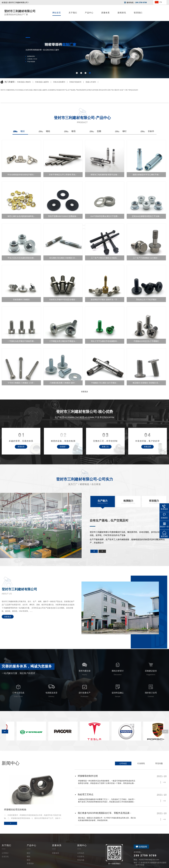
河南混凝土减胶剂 (42, 82)
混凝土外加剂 (91, 82)
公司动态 (123, 763)
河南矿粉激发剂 (75, 82)
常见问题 (159, 763)
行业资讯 (141, 763)
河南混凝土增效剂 (24, 82)
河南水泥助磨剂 (59, 82)
